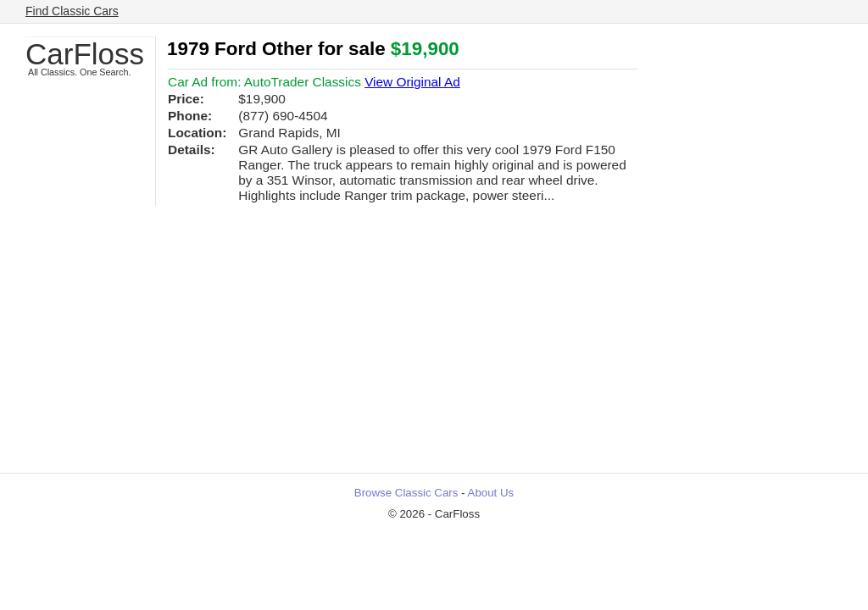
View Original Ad (412, 82)
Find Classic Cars (72, 11)
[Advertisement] (434, 346)
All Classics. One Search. (79, 72)
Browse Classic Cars (406, 493)
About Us (491, 493)
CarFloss (85, 54)
